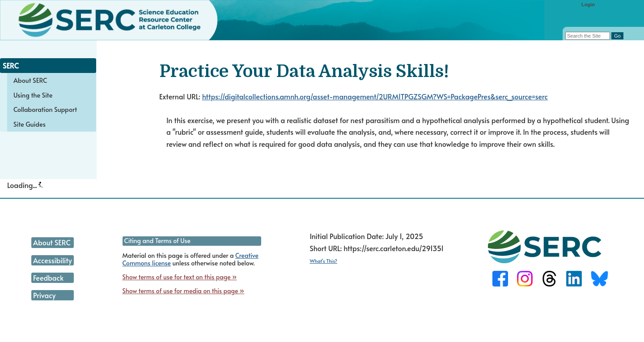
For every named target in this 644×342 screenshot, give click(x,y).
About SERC (30, 80)
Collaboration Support (45, 109)
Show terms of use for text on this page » (180, 277)
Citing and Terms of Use (157, 241)
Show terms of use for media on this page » (184, 291)
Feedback (48, 278)
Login (588, 4)
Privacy (44, 295)
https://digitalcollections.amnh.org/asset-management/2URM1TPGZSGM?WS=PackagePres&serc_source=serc (375, 96)
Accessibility (53, 260)
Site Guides (30, 124)
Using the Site (33, 95)
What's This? (323, 261)
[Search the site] (588, 36)
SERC (11, 65)
